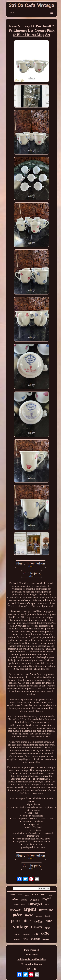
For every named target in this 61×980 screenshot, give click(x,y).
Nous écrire (32, 955)
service (15, 910)
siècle (47, 916)
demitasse (26, 935)
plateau (35, 939)
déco (47, 904)
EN (29, 969)
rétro (44, 894)
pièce (17, 915)
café (45, 933)
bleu (15, 899)
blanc (51, 895)
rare (49, 921)
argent (30, 909)
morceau (17, 939)
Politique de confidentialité (32, 959)
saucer (17, 935)
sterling (38, 922)
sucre (29, 915)
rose (26, 938)
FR (34, 969)
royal (46, 899)
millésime (46, 910)
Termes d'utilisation (31, 964)
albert (27, 895)
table (47, 928)
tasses (36, 927)
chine (23, 904)
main (13, 895)
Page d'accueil (32, 950)
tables (24, 900)
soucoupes (35, 904)
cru (35, 933)
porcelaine (21, 921)
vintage (21, 927)
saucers (46, 939)
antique (39, 916)
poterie (35, 894)
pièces (20, 895)
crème (16, 905)
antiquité (35, 900)
